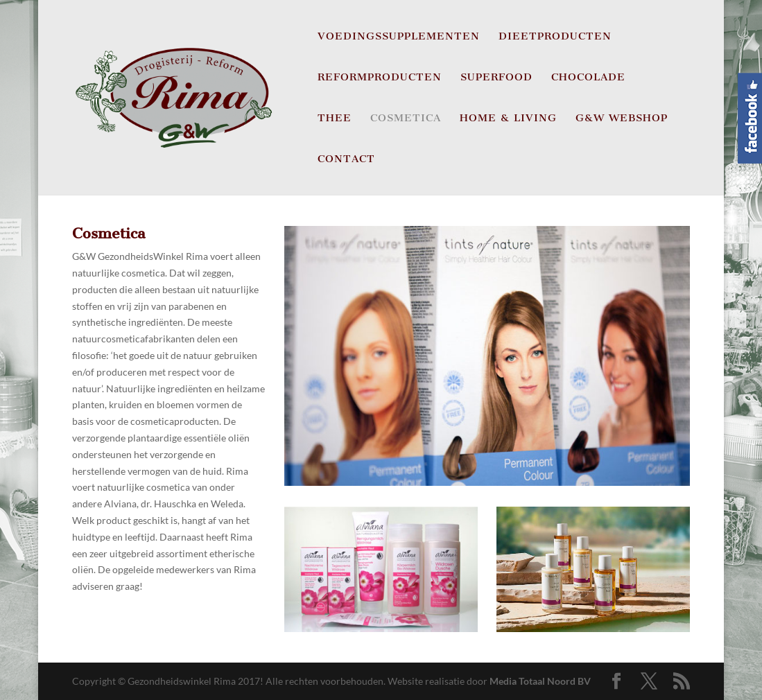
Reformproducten (380, 78)
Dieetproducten (555, 37)
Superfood (496, 78)
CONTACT (346, 159)
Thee (335, 119)
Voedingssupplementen (399, 37)
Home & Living (508, 119)
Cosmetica (406, 119)
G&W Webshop (622, 119)
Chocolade (588, 78)
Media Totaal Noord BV (540, 681)
